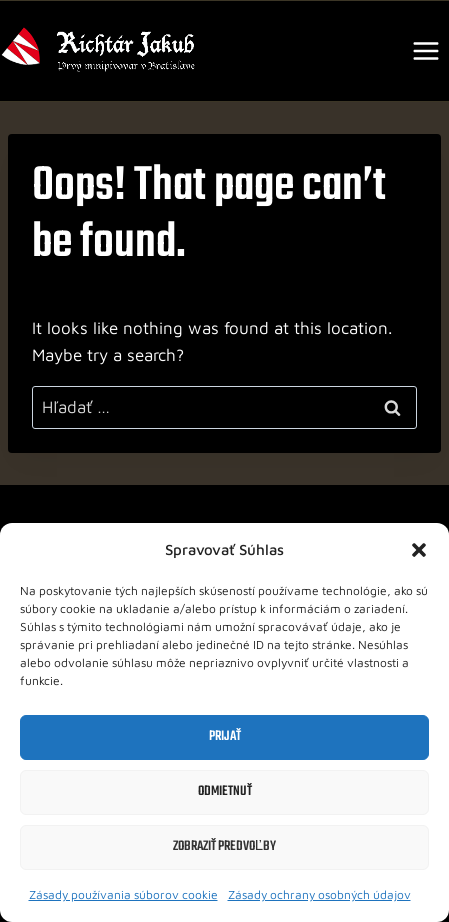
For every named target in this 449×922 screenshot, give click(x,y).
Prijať (225, 736)
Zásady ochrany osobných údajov (319, 894)
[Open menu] (425, 50)
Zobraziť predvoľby (224, 846)
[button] (419, 550)
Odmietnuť (225, 791)
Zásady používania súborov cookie (123, 894)
